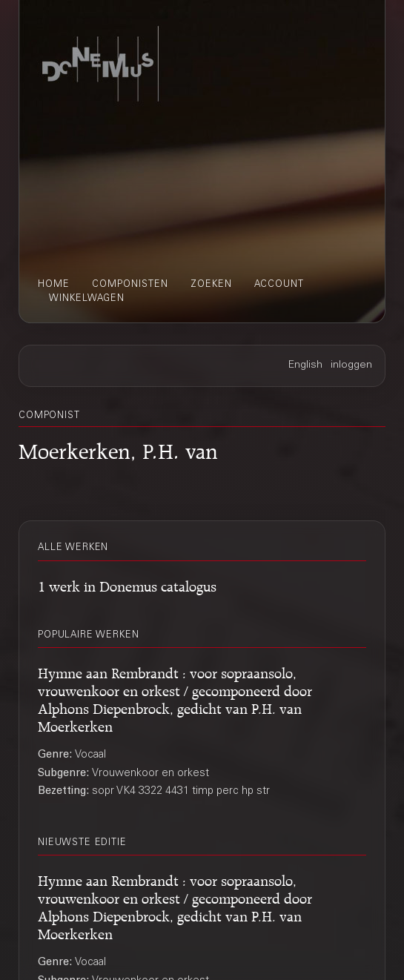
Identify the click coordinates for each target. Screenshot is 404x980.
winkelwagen (87, 299)
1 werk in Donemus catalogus (127, 584)
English (305, 365)
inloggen (351, 365)
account (279, 285)
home (54, 285)
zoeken (211, 285)
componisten (130, 285)
